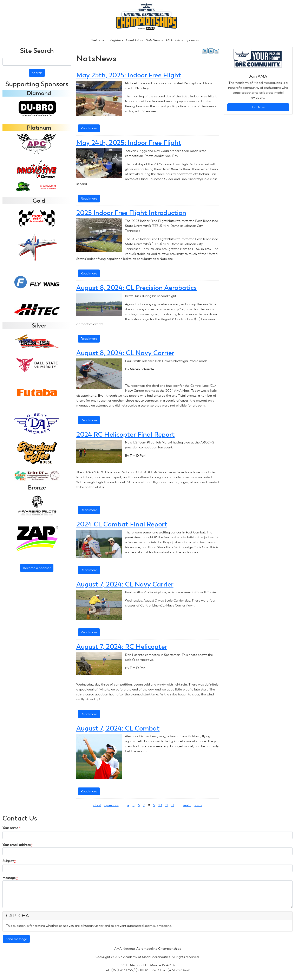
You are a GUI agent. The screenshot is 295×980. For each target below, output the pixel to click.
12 (173, 805)
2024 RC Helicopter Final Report (126, 434)
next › (187, 805)
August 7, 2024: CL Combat (118, 728)
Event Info (134, 40)
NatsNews (154, 40)
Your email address (18, 845)
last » (198, 805)
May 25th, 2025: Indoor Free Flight (129, 75)
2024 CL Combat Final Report (122, 524)
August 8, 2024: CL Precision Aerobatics (137, 288)
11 (166, 805)
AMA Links (174, 40)
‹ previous (112, 805)
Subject (9, 861)
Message (10, 878)
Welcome (98, 40)
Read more (90, 129)
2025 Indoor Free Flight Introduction (131, 213)
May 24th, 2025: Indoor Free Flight (129, 143)
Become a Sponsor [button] (37, 568)
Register (116, 40)
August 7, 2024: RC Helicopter (122, 647)
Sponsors (192, 40)
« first (97, 805)
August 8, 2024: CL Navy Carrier (125, 353)
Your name (11, 828)
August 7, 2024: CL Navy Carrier (125, 584)
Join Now (258, 107)
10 (160, 805)
